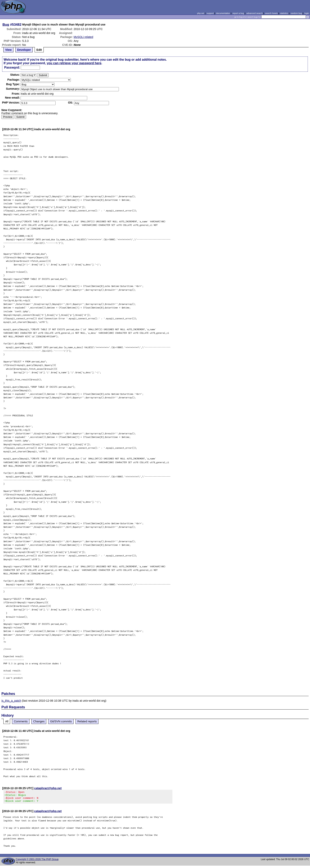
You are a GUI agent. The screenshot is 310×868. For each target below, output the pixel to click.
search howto (271, 13)
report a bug (238, 13)
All (7, 721)
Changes (39, 721)
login (307, 13)
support (210, 13)
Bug (6, 25)
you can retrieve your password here (74, 63)
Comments (21, 721)
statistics (284, 13)
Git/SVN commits (61, 721)
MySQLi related (83, 37)
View (8, 50)
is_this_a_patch (11, 701)
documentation (223, 13)
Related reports (87, 721)
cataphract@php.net (48, 788)
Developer (24, 50)
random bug (296, 13)
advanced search (254, 13)
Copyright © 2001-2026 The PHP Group (37, 862)
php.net (201, 13)
